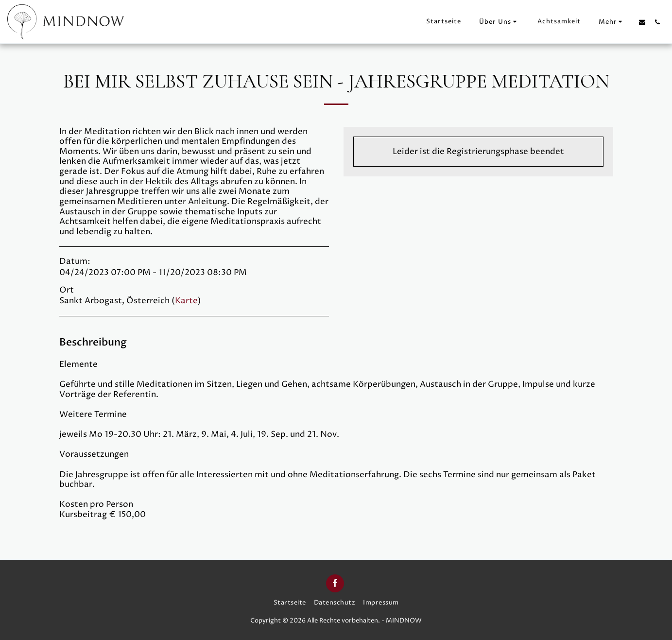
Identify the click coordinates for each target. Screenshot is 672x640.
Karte (186, 301)
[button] (499, 22)
